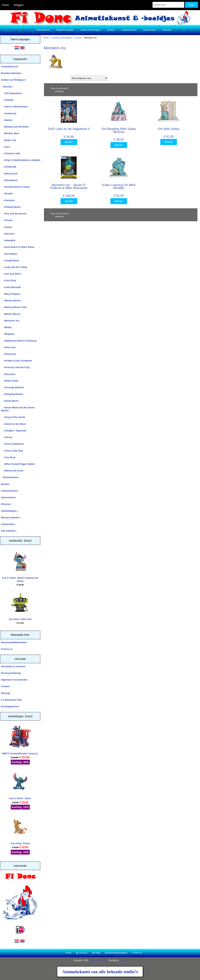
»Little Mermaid (11, 287)
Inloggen (19, 5)
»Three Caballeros (12, 444)
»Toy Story (8, 457)
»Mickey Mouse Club (14, 307)
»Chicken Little (11, 153)
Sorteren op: (52, 77)
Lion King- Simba (20, 830)
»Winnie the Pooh (12, 471)
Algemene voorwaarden (14, 680)
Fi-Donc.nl (7, 649)
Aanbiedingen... (10, 511)
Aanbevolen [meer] (20, 541)
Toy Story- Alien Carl (20, 606)
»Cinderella (9, 167)
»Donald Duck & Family (15, 187)
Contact (5, 686)
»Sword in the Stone (14, 424)
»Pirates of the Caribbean (16, 361)
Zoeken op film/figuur (62, 38)
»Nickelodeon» (10, 477)
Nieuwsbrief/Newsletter (14, 642)
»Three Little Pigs (12, 451)
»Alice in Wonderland (14, 107)
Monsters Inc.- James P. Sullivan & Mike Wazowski (69, 186)
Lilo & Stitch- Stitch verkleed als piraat (20, 566)
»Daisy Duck (9, 174)
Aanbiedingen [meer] (20, 716)
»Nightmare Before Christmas (19, 341)
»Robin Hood (10, 381)
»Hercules (8, 234)
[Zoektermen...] (168, 5)
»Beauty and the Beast (15, 127)
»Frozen (7, 220)
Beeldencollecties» (12, 73)
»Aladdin (7, 100)
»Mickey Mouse (11, 300)
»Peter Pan (8, 347)
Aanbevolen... (9, 524)
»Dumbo (7, 193)
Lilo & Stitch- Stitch (20, 785)
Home (5, 5)
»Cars (6, 147)
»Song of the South (13, 417)
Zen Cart (123, 960)
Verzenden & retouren (13, 666)
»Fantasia (8, 200)
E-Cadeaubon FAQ (11, 700)
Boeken (111, 30)
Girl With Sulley (169, 129)
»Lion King (8, 280)
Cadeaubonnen (129, 30)
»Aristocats (9, 113)
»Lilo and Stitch (11, 274)
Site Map (96, 953)
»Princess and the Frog (15, 367)
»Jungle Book (10, 260)
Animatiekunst (43, 30)
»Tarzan (7, 437)
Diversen (167, 30)
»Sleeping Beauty (12, 394)
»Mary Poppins (11, 294)
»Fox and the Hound (14, 214)
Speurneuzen (149, 30)
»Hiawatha (8, 240)
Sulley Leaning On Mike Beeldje (119, 186)
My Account (81, 953)
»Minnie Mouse (11, 314)
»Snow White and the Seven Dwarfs (18, 409)
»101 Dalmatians (11, 93)
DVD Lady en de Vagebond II (69, 129)
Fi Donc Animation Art (98, 960)
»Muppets (8, 334)
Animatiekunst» (10, 67)
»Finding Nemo (11, 207)
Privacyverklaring (11, 673)
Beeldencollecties (65, 30)
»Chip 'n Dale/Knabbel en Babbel (21, 160)
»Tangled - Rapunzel (14, 431)
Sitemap (6, 693)
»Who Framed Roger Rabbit (18, 464)
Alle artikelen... (9, 531)
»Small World (10, 401)
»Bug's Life (8, 140)
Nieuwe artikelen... (11, 517)
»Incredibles (9, 254)
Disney (78, 38)
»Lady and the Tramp (14, 267)
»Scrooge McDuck (12, 387)
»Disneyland (9, 180)
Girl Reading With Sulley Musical (119, 130)
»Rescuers (8, 374)
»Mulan (6, 327)
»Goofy (6, 227)
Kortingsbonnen (10, 706)
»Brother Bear (10, 133)
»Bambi (6, 120)
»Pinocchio (8, 354)
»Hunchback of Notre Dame (18, 247)
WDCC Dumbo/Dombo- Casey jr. (20, 740)
